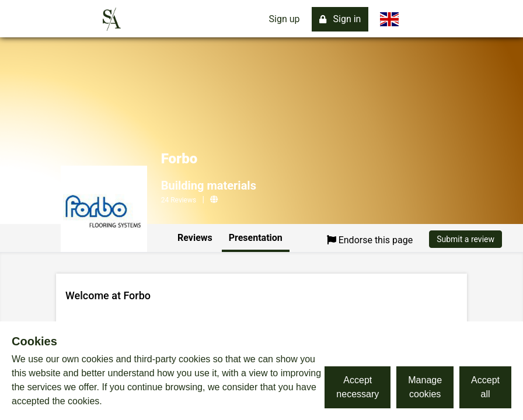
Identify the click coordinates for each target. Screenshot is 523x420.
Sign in (340, 19)
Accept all (485, 387)
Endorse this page (370, 240)
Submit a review (466, 239)
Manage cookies (425, 387)
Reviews (195, 238)
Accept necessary (358, 387)
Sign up (285, 19)
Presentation (256, 238)
